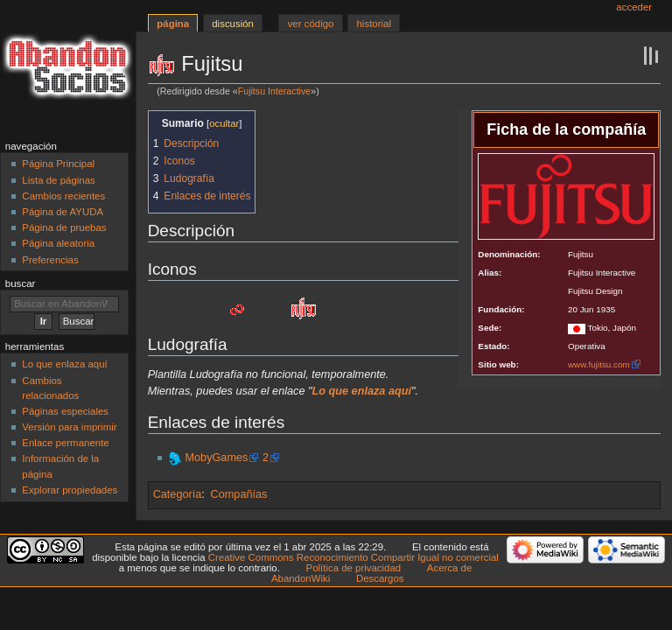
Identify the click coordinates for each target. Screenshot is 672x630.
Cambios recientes (63, 196)
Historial (374, 24)
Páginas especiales (65, 411)
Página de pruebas (64, 227)
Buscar (21, 283)
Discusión (233, 24)
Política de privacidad (354, 568)
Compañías (239, 494)
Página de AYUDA (63, 212)
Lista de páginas (58, 180)
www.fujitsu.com (599, 364)
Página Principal (58, 164)
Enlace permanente (65, 443)
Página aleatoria (58, 243)
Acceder (634, 7)
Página (173, 24)
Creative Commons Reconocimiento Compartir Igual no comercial (353, 557)
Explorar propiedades (70, 490)
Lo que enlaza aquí (64, 364)
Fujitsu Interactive (275, 91)
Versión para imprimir (69, 427)
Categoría (178, 494)
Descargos (380, 578)
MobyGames (216, 458)
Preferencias (50, 260)
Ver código (311, 24)
